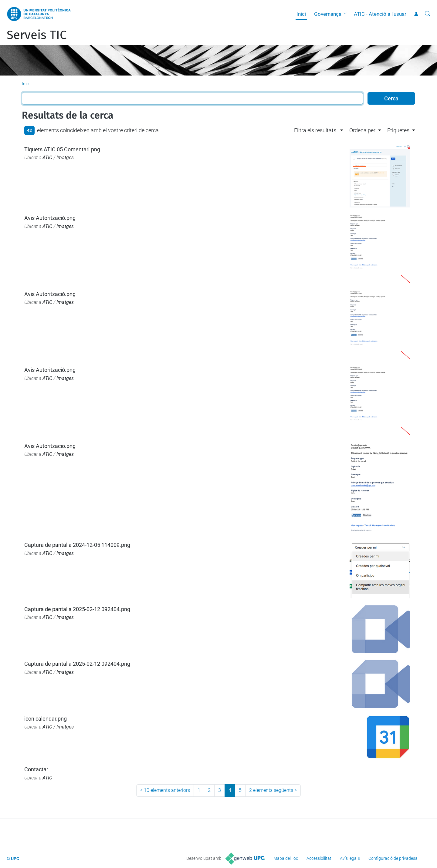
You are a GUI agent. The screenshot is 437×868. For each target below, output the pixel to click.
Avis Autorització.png (50, 218)
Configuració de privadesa (393, 858)
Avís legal (349, 858)
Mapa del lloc (286, 858)
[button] (347, 14)
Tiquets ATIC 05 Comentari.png (62, 149)
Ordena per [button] (362, 130)
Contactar (36, 769)
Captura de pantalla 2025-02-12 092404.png (77, 609)
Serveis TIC (37, 35)
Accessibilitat (319, 858)
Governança (328, 14)
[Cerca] (428, 14)
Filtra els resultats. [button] (316, 130)
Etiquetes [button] (398, 130)
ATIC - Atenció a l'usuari (381, 14)
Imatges (65, 158)
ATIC (47, 158)
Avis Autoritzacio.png (50, 446)
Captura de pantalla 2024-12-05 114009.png (77, 545)
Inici (301, 14)
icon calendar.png (46, 719)
